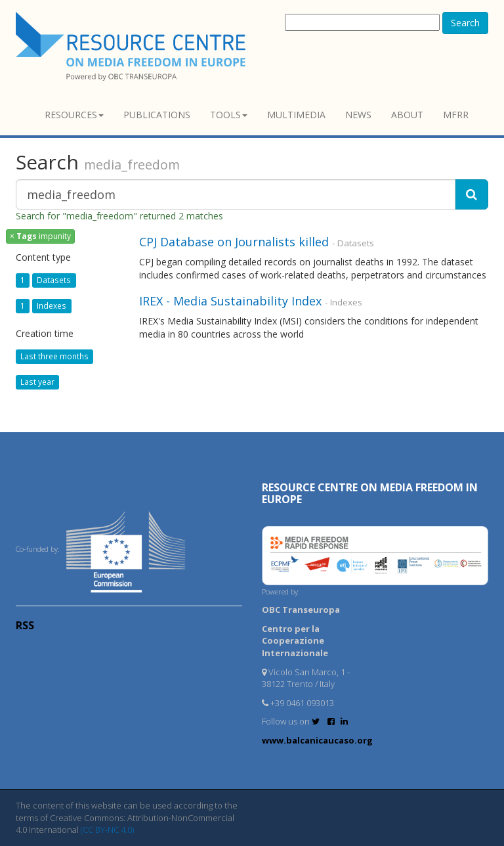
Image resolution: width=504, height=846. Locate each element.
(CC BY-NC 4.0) (107, 830)
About (407, 115)
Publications (157, 115)
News (358, 115)
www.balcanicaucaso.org (317, 740)
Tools (229, 115)
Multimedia (296, 115)
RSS (25, 625)
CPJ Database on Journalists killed (234, 242)
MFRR (456, 115)
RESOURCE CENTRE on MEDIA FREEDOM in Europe (370, 493)
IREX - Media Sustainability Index (230, 301)
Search (465, 23)
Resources (74, 115)
